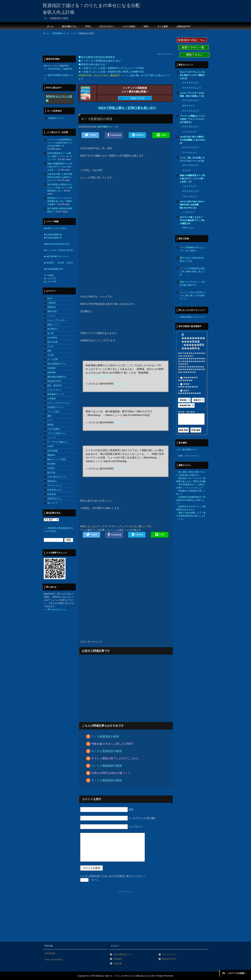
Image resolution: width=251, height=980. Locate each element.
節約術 (50, 425)
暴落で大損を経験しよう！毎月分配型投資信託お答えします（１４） (191, 516)
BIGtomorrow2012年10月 (58, 244)
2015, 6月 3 (120, 384)
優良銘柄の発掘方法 (57, 377)
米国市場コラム (55, 499)
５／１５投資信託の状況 (107, 780)
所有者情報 (50, 953)
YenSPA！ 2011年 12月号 (59, 263)
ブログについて (55, 486)
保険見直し (52, 481)
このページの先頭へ (237, 973)
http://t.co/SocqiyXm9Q (98, 376)
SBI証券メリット (56, 118)
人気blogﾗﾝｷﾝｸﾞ (184, 26)
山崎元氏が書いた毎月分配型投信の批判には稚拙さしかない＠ (60, 177)
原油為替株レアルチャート (193, 317)
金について (52, 503)
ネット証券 (162, 26)
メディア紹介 (54, 412)
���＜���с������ (188, 385)
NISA (146, 26)
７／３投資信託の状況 (105, 736)
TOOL (88, 26)
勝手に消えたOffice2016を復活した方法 (192, 259)
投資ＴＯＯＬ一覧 (193, 47)
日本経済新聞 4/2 (54, 238)
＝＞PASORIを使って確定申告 (58, 69)
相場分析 (51, 307)
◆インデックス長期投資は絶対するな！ (100, 61)
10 (188, 223)
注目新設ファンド (56, 407)
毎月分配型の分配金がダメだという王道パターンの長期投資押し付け (60, 188)
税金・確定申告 (55, 385)
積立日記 (51, 473)
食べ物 (50, 333)
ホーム (50, 26)
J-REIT (50, 446)
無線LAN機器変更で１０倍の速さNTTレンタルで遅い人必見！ (60, 167)
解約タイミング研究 (57, 459)
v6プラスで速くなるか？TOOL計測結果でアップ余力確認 (192, 220)
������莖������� (188, 379)
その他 (50, 355)
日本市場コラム (55, 490)
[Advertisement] (106, 45)
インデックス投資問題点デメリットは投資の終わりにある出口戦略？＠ (60, 143)
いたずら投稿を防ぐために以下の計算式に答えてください (113, 876)
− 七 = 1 (89, 880)
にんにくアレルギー (57, 320)
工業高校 (51, 303)
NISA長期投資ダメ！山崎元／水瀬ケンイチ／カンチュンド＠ (60, 156)
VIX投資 (51, 468)
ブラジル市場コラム (57, 433)
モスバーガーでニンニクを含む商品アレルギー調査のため (192, 75)
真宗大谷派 (52, 342)
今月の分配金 (54, 429)
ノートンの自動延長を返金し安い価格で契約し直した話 (192, 271)
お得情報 (51, 399)
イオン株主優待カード (187, 450)
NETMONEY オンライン (58, 257)
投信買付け (52, 329)
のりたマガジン (107, 26)
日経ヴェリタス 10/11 (56, 228)
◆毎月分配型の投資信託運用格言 (97, 57)
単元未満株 (52, 451)
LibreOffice (52, 338)
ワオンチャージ (192, 456)
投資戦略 (51, 372)
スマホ (50, 346)
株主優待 (51, 464)
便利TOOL (52, 312)
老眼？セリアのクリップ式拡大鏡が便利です (192, 284)
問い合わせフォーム (57, 609)
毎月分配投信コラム (57, 364)
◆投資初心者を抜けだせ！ (93, 64)
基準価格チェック (108, 127)
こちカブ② (51, 282)
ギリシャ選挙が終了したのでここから (115, 758)
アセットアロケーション (59, 403)
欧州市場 (51, 494)
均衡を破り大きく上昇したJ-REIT (112, 744)
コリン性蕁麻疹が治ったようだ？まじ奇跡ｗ (192, 249)
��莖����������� (189, 392)
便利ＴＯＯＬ (195, 55)
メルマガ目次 (129, 26)
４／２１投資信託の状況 (107, 751)
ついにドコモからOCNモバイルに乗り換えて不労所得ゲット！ (193, 296)
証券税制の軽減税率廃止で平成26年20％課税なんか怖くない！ (191, 500)
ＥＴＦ (50, 420)
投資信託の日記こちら (192, 40)
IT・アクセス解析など (58, 442)
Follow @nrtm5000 (54, 960)
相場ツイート (54, 325)
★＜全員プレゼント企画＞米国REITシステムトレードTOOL (111, 68)
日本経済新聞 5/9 (54, 235)
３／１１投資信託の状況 (107, 766)
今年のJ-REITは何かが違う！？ (111, 773)
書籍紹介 (51, 455)
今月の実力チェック (57, 477)
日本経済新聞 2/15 (54, 269)
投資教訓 (51, 368)
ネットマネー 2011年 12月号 (59, 250)
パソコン (51, 316)
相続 (49, 351)
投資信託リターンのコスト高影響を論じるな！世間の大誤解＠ (60, 201)
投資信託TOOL (54, 381)
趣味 (49, 416)
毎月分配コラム (69, 26)
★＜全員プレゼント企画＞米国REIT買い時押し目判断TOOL (111, 72)
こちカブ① (51, 278)
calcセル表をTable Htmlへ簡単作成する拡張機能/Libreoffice (192, 205)
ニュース (51, 438)
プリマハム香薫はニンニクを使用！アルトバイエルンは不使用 (192, 119)
